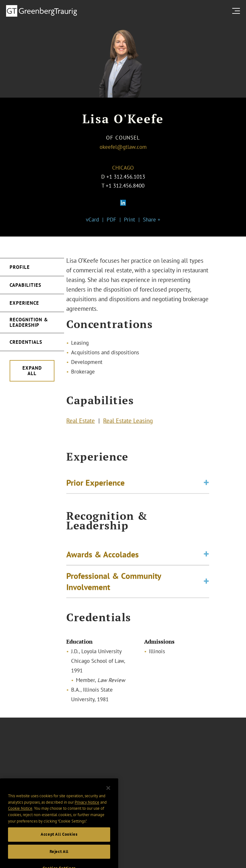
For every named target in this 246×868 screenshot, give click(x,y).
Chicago (123, 168)
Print (130, 220)
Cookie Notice (20, 815)
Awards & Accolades (102, 558)
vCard (92, 220)
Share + (152, 220)
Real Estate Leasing (128, 422)
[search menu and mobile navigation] (237, 11)
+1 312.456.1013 (126, 177)
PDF (111, 220)
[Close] (108, 794)
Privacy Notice (87, 808)
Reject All (59, 858)
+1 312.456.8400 (125, 186)
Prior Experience (95, 484)
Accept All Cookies (59, 841)
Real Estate (81, 422)
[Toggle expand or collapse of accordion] (206, 484)
